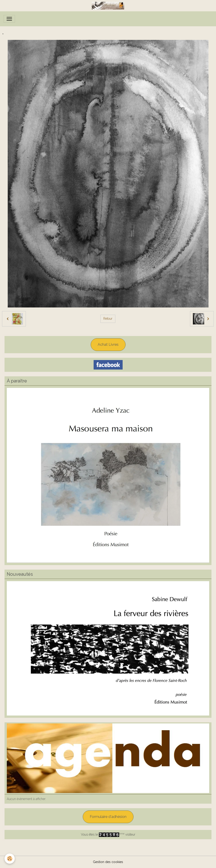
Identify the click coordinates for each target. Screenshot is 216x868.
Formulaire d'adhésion (108, 817)
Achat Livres (108, 345)
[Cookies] (10, 859)
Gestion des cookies (108, 862)
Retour (108, 319)
